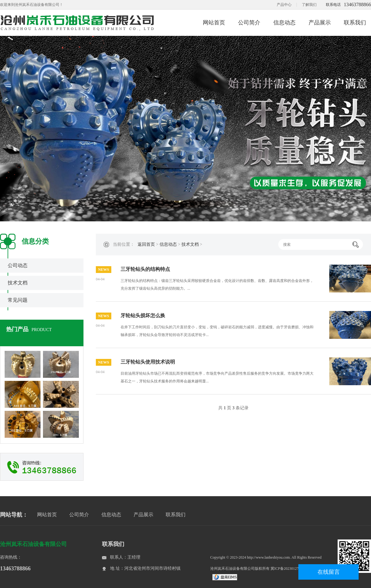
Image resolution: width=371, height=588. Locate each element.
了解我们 (309, 5)
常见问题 (18, 300)
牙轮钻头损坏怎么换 (143, 315)
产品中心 (284, 5)
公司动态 (18, 265)
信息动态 (284, 23)
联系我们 (355, 23)
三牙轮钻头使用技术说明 (148, 362)
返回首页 (146, 244)
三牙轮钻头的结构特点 (145, 269)
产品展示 (320, 23)
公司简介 (249, 23)
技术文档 (18, 283)
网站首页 (214, 23)
